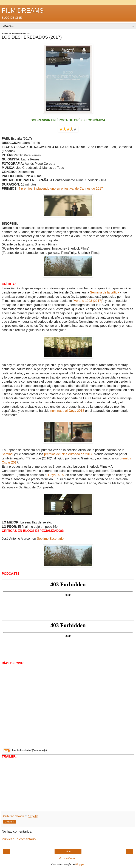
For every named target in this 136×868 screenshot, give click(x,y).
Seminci (8, 454)
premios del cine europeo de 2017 (68, 454)
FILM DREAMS (23, 10)
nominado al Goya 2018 (67, 411)
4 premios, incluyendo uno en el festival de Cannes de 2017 (61, 189)
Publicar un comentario (19, 839)
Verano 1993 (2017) (88, 301)
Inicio (68, 851)
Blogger (80, 864)
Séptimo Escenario (50, 539)
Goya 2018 (56, 475)
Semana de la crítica (105, 292)
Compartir (10, 822)
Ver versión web (68, 858)
